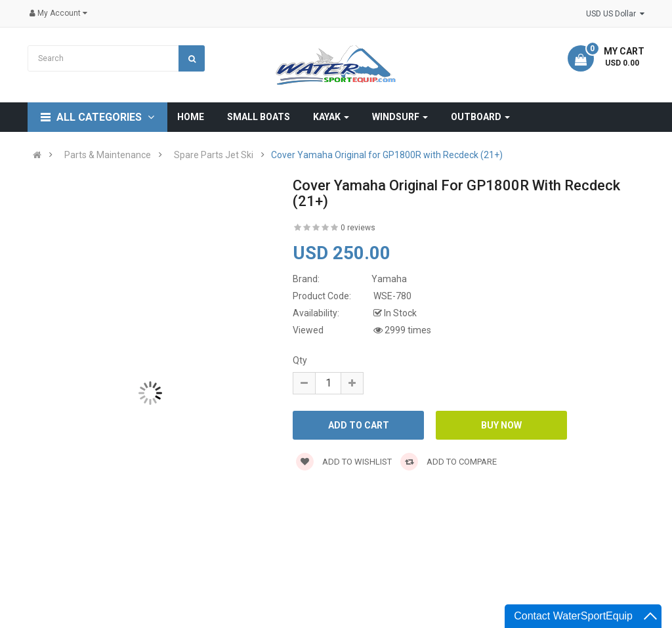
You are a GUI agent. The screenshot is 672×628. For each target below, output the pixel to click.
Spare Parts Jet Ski (214, 155)
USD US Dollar (615, 14)
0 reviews (358, 228)
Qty (300, 360)
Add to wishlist (344, 462)
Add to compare (449, 462)
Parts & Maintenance (108, 155)
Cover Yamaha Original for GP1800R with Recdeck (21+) (387, 155)
